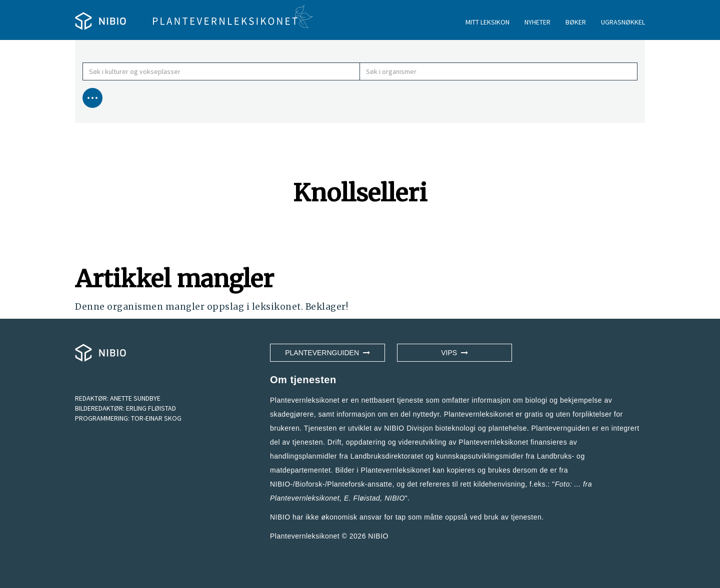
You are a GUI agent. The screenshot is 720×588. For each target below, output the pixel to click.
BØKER (576, 22)
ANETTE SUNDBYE (135, 398)
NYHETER (537, 22)
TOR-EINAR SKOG (156, 418)
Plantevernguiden (327, 353)
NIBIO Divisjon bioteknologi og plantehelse (455, 428)
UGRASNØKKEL (623, 22)
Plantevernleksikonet (305, 498)
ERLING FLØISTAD (151, 408)
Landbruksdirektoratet (387, 456)
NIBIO (378, 536)
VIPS (454, 353)
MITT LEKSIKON (487, 22)
